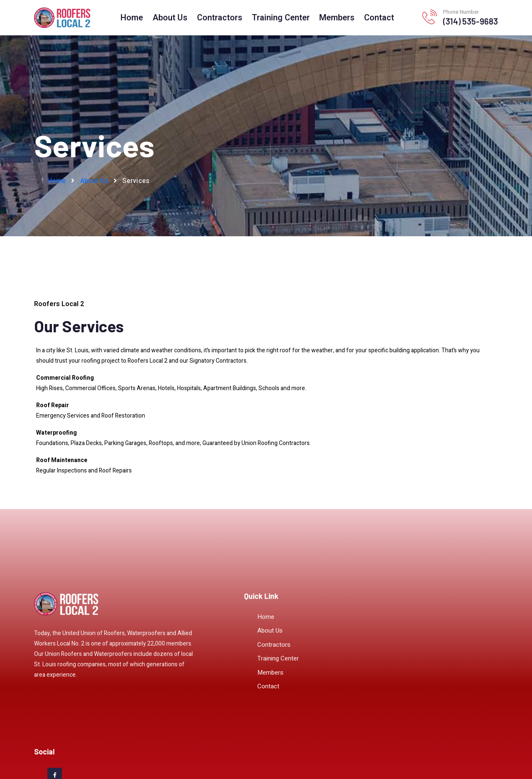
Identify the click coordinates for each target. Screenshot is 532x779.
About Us (170, 18)
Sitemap (246, 757)
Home (132, 18)
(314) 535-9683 (470, 21)
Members (337, 18)
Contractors (220, 18)
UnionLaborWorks (339, 757)
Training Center (281, 18)
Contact (379, 18)
